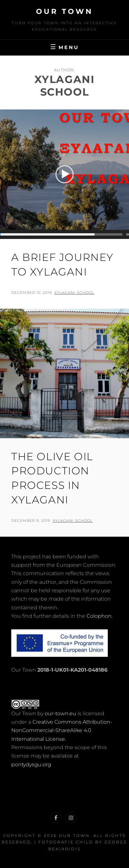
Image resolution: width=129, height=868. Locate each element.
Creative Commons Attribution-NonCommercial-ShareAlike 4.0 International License (62, 730)
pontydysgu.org (31, 765)
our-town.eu (60, 713)
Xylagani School (74, 293)
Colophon (99, 616)
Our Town (65, 11)
